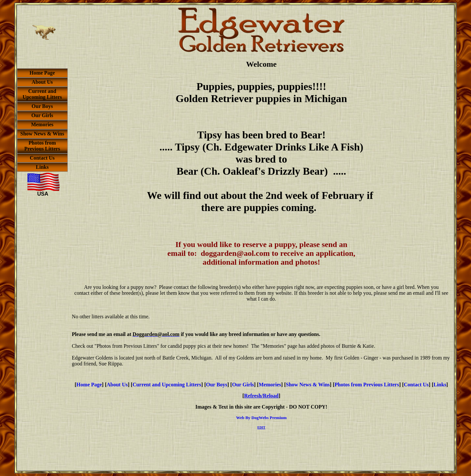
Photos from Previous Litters (367, 385)
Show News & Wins (308, 385)
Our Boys (217, 385)
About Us (117, 385)
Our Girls (243, 385)
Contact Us (416, 385)
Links (440, 385)
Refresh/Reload (261, 396)
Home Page (89, 385)
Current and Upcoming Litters (167, 385)
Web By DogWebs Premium (262, 418)
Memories (270, 385)
